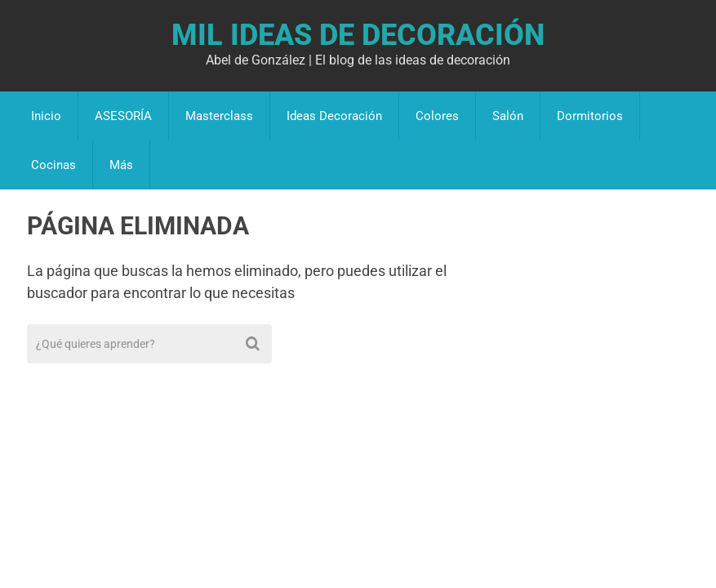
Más (121, 165)
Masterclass (219, 116)
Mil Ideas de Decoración (358, 35)
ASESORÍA (123, 116)
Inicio (46, 116)
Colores (437, 116)
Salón (508, 116)
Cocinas (53, 165)
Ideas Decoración (334, 116)
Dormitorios (590, 116)
